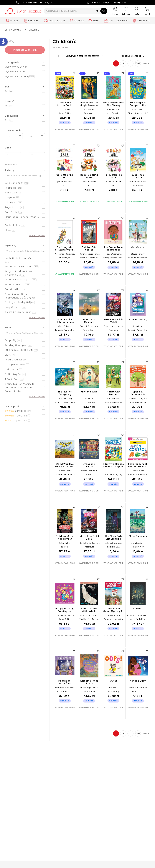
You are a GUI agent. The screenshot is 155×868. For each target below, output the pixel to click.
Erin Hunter (89, 111)
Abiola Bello (138, 111)
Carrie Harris (110, 328)
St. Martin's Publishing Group (138, 477)
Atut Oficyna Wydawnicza (65, 260)
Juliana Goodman (114, 545)
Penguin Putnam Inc (89, 259)
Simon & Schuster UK (138, 115)
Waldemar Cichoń (138, 183)
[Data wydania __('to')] (36, 136)
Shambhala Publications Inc (89, 694)
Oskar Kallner (65, 545)
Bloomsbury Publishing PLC (113, 694)
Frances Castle (65, 472)
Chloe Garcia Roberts (89, 617)
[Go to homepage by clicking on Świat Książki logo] (23, 11)
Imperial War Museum (65, 476)
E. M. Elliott (132, 617)
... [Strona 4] (124, 65)
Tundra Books (89, 332)
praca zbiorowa (65, 183)
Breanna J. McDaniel (138, 689)
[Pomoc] (115, 11)
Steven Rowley (138, 256)
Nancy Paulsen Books (113, 259)
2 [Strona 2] (117, 65)
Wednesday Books (114, 404)
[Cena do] (37, 155)
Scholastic (89, 115)
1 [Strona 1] (109, 65)
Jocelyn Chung (65, 400)
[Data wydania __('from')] (14, 136)
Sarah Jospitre (86, 256)
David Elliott (143, 617)
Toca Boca (65, 111)
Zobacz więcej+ (37, 236)
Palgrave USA (113, 548)
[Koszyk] (147, 11)
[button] (97, 11)
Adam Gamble (62, 689)
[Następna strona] (143, 65)
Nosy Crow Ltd (113, 115)
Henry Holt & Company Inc (138, 694)
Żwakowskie (138, 187)
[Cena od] (13, 155)
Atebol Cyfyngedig (113, 476)
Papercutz (114, 332)
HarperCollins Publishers (65, 116)
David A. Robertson (89, 328)
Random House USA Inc (113, 622)
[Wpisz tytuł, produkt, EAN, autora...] (75, 11)
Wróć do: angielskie (25, 50)
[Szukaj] (104, 11)
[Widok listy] (58, 56)
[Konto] (137, 11)
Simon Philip (113, 689)
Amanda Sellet (113, 400)
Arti (65, 187)
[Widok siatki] (54, 56)
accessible (3, 41)
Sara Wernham (135, 400)
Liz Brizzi (89, 400)
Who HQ (62, 328)
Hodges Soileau (113, 617)
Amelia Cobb (113, 111)
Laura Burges (86, 689)
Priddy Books (138, 472)
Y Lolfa (89, 476)
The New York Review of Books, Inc (89, 622)
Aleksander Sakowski (65, 256)
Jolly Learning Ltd (138, 404)
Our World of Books (65, 693)
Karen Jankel (60, 617)
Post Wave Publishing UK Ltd (89, 405)
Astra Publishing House (138, 622)
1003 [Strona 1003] (131, 65)
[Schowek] (126, 11)
